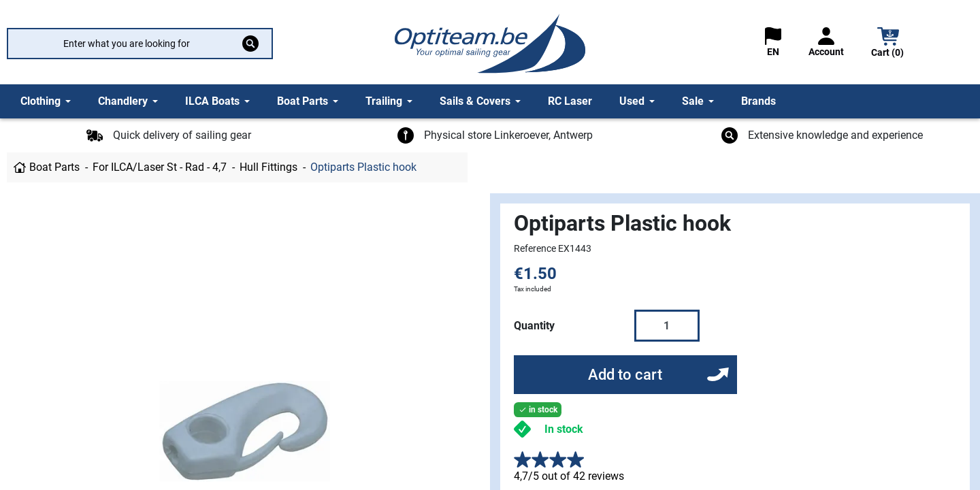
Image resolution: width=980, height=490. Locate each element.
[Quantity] (667, 325)
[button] (888, 44)
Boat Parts (54, 167)
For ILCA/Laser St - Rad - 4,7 (160, 167)
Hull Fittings (268, 167)
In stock (564, 429)
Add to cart (625, 375)
